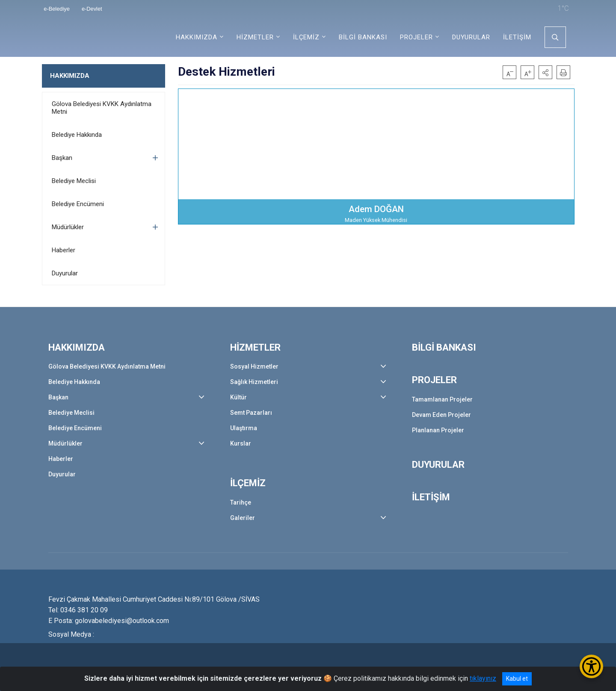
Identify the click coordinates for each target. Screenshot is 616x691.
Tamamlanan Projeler (442, 399)
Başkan (62, 158)
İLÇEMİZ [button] (306, 37)
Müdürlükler (68, 227)
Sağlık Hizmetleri (254, 382)
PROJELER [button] (416, 37)
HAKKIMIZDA (70, 76)
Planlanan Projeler (438, 430)
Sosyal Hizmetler (254, 366)
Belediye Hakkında (77, 135)
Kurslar (241, 443)
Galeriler (243, 518)
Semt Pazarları (251, 413)
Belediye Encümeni (78, 204)
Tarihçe (241, 502)
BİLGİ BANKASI (363, 37)
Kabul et (517, 679)
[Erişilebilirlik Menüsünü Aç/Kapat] (591, 666)
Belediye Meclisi (74, 181)
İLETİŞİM (517, 37)
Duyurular (65, 273)
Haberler (64, 250)
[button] (545, 72)
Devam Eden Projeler (441, 415)
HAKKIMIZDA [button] (197, 37)
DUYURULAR (471, 37)
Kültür (238, 397)
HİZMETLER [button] (255, 37)
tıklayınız (483, 678)
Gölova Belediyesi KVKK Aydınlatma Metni (102, 108)
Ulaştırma (244, 428)
